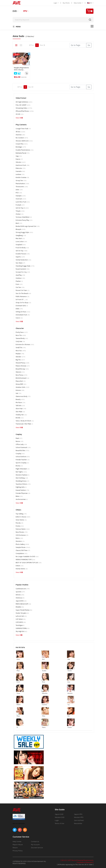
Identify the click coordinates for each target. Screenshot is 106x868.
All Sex (20, 132)
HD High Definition (24, 102)
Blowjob (21, 229)
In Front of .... (22, 300)
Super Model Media (24, 610)
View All (19, 118)
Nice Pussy (21, 375)
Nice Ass (21, 351)
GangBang (21, 235)
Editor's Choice (23, 517)
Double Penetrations (25, 150)
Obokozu (20, 598)
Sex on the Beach (23, 293)
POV (19, 193)
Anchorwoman (22, 499)
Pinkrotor (21, 168)
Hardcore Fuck (23, 165)
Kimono (20, 390)
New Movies (22, 532)
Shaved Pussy (22, 363)
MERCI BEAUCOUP (23, 604)
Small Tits (21, 348)
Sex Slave (20, 263)
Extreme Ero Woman (25, 344)
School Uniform (23, 457)
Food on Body (22, 248)
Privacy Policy (18, 851)
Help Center (78, 3)
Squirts (20, 257)
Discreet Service (37, 848)
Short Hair (21, 409)
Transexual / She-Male (24, 424)
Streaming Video (24, 108)
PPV (25, 11)
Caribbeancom (23, 589)
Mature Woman (23, 366)
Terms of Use (60, 823)
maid (19, 438)
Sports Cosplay (22, 463)
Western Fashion (23, 475)
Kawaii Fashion (22, 490)
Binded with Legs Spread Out (28, 226)
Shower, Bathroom (24, 141)
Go (89, 45)
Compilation (22, 553)
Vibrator (21, 162)
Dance (19, 159)
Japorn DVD (59, 814)
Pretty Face (22, 332)
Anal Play (20, 275)
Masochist (21, 381)
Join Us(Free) (79, 820)
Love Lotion (21, 242)
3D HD (20, 114)
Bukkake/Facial (23, 153)
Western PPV (79, 817)
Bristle (20, 418)
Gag (19, 156)
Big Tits (20, 360)
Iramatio (20, 171)
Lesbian (20, 174)
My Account (35, 845)
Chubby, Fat (21, 415)
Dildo (19, 309)
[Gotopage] (78, 45)
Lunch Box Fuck (23, 202)
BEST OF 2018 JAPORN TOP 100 (29, 563)
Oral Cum (21, 199)
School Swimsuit (23, 447)
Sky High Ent (21, 631)
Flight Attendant (23, 469)
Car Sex (20, 287)
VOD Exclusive (22, 535)
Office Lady (21, 444)
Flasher (19, 281)
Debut (20, 566)
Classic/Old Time (23, 550)
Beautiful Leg (22, 369)
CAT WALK (21, 619)
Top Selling (21, 514)
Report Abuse (18, 845)
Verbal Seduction (23, 260)
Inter (19, 190)
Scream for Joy (23, 272)
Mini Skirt (20, 238)
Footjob (20, 205)
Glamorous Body (23, 396)
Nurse (20, 441)
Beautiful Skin (22, 450)
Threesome (22, 187)
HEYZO (20, 595)
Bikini (19, 496)
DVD (15, 11)
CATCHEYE (21, 622)
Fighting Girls (21, 487)
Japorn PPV (78, 814)
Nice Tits (21, 335)
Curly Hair (20, 341)
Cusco (19, 318)
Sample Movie (23, 547)
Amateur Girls (22, 387)
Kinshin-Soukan (22, 177)
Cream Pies (22, 144)
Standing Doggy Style (25, 266)
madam (20, 354)
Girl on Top (22, 251)
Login (56, 3)
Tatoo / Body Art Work (25, 421)
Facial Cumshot (23, 269)
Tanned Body (22, 338)
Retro (19, 538)
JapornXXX (21, 601)
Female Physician (23, 493)
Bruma (19, 466)
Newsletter (78, 823)
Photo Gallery (22, 544)
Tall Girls (20, 406)
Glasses (20, 372)
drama (20, 526)
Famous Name (23, 529)
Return (15, 848)
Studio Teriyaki (22, 613)
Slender (20, 357)
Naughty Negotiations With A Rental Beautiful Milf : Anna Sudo (21, 69)
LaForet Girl (21, 616)
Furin (19, 284)
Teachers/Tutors (23, 484)
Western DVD (60, 817)
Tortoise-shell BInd (24, 217)
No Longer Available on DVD (27, 556)
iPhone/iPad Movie (25, 111)
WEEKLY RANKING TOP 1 (25, 560)
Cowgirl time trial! (23, 129)
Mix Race (20, 402)
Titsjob (20, 211)
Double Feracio (23, 254)
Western (20, 541)
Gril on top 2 (22, 208)
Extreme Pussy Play (24, 220)
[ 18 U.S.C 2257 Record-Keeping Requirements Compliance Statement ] (77, 861)
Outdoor (20, 278)
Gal (19, 393)
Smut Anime (21, 520)
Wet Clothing (22, 478)
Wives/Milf (21, 384)
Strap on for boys (23, 303)
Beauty (20, 399)
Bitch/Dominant (22, 378)
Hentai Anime (22, 569)
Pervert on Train (23, 290)
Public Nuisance (22, 296)
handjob (21, 196)
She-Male (20, 412)
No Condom (22, 138)
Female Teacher (23, 460)
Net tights (21, 472)
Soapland (21, 245)
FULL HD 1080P (23, 105)
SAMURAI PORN (23, 628)
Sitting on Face (23, 312)
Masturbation (22, 184)
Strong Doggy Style (24, 232)
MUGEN (20, 607)
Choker (20, 214)
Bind (19, 223)
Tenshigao (20, 625)
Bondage (21, 147)
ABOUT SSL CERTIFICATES (19, 824)
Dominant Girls (22, 306)
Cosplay (20, 454)
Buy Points (66, 3)
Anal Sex (20, 135)
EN (90, 3)
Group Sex (21, 180)
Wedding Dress (22, 481)
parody (19, 523)
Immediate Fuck (23, 315)
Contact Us (35, 841)
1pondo (20, 592)
